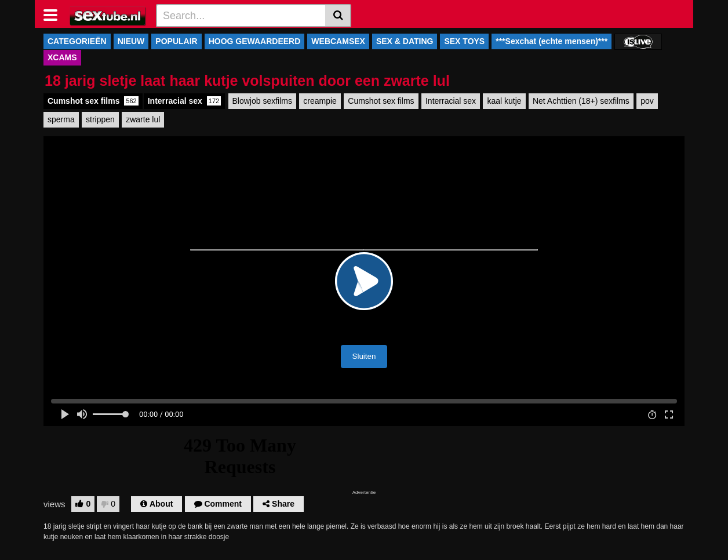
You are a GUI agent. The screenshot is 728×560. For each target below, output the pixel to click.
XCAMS (62, 57)
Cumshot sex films (93, 101)
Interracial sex (184, 101)
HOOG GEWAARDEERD (255, 41)
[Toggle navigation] (55, 14)
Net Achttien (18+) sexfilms (581, 101)
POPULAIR (176, 41)
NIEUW (131, 41)
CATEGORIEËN (77, 41)
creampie (320, 101)
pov (647, 101)
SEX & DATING (405, 41)
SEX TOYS (464, 41)
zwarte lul (143, 119)
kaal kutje (504, 101)
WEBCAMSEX (338, 41)
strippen (100, 119)
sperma (61, 119)
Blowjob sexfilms (262, 101)
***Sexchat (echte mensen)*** (552, 41)
